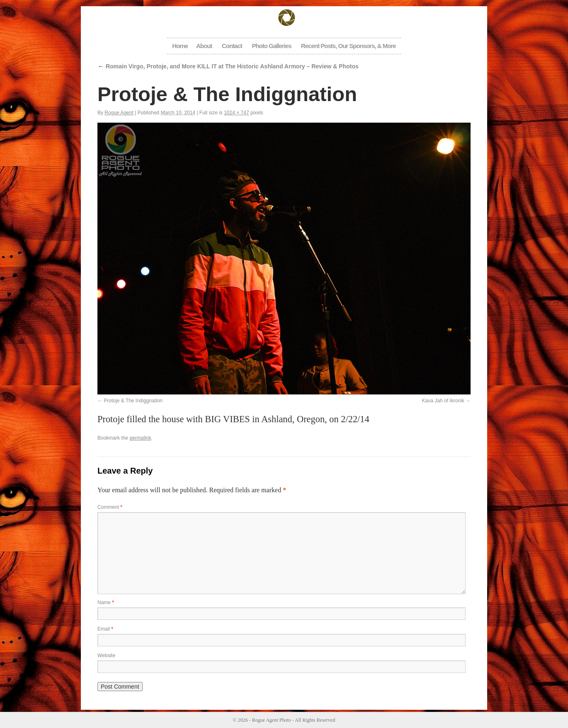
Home (180, 46)
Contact (232, 46)
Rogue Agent (119, 113)
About (204, 46)
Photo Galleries (271, 46)
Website (106, 655)
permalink (140, 438)
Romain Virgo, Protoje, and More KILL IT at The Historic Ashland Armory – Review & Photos (228, 66)
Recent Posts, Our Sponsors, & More (348, 46)
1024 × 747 (236, 113)
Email (105, 629)
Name (106, 602)
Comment (110, 507)
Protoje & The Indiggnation (133, 401)
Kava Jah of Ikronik (443, 401)
